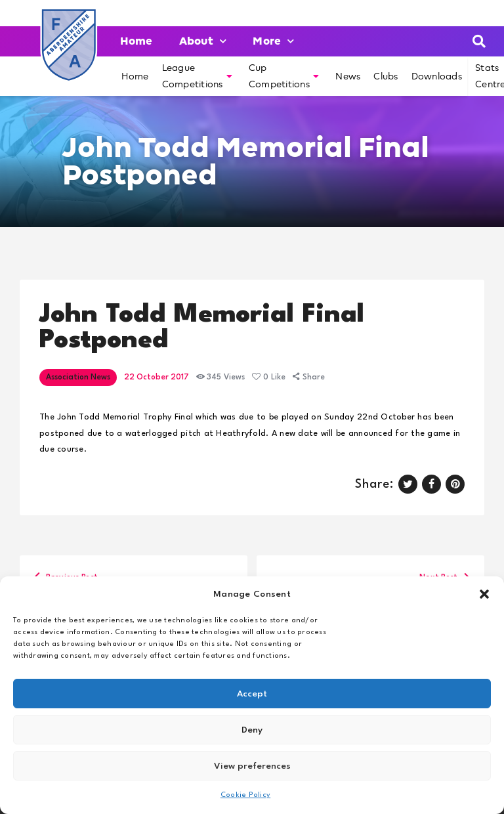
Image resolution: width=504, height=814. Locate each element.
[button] (484, 594)
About (203, 41)
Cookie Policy (245, 795)
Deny (252, 730)
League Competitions (197, 76)
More (273, 41)
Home (136, 41)
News (348, 76)
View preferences (252, 766)
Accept (252, 694)
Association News (78, 377)
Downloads (437, 76)
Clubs (386, 76)
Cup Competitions (284, 76)
